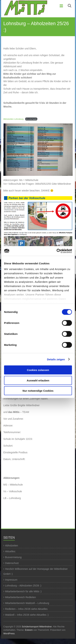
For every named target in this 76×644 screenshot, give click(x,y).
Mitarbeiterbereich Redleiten (20, 597)
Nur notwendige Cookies (38, 391)
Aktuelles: (10, 551)
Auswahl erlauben (38, 380)
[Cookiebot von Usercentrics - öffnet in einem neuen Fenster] (57, 251)
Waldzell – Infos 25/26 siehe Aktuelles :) (27, 615)
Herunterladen (31, 119)
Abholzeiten (12, 546)
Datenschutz (12, 563)
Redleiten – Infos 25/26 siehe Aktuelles (26, 609)
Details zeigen (56, 359)
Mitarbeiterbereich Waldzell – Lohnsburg (27, 603)
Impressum (11, 580)
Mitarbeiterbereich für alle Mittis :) (23, 591)
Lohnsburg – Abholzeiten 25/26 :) (23, 586)
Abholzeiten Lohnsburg (13, 119)
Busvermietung (13, 557)
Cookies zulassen (38, 370)
